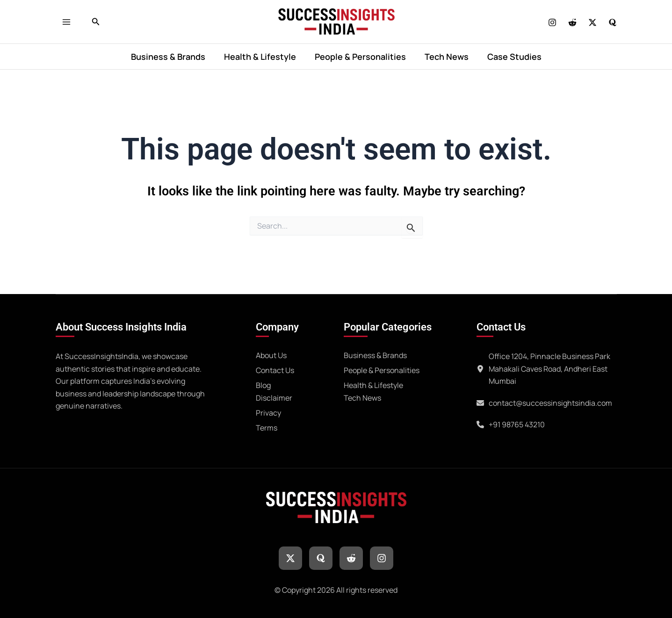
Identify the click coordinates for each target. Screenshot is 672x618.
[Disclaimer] (274, 396)
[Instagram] (552, 22)
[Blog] (263, 384)
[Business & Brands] (375, 354)
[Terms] (267, 426)
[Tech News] (362, 396)
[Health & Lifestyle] (373, 384)
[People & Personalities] (382, 369)
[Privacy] (268, 411)
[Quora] (613, 22)
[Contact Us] (275, 369)
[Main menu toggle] (69, 22)
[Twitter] (593, 22)
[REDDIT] (572, 22)
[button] (96, 22)
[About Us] (271, 354)
